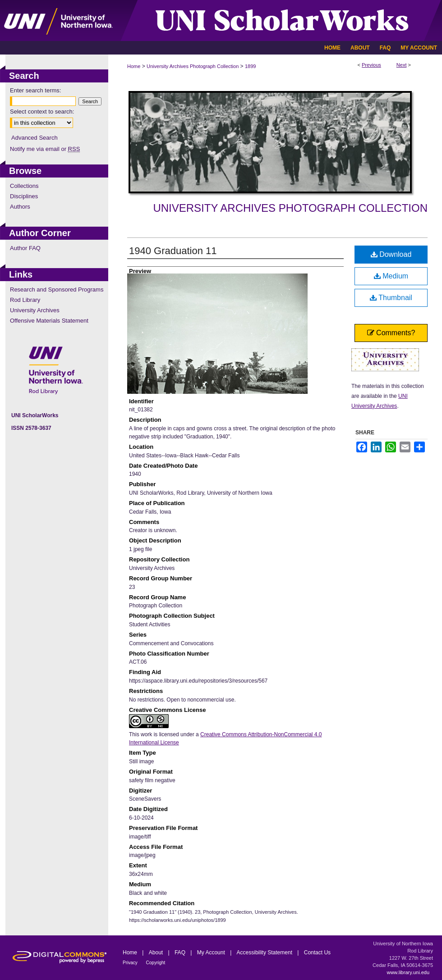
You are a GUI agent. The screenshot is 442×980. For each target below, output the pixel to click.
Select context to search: (42, 112)
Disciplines (24, 196)
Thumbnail (391, 298)
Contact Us (317, 953)
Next (402, 65)
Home (134, 66)
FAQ (181, 953)
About (157, 953)
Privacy (131, 963)
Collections (24, 186)
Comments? (391, 333)
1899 (250, 66)
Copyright (156, 963)
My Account (212, 953)
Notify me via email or (45, 149)
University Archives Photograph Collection (193, 66)
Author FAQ (25, 248)
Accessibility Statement (265, 953)
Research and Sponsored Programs (57, 289)
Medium (391, 276)
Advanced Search (35, 138)
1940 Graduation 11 (173, 251)
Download (391, 254)
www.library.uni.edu (408, 972)
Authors (20, 207)
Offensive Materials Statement (49, 321)
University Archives (35, 310)
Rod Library (25, 300)
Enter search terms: (35, 90)
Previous (371, 65)
